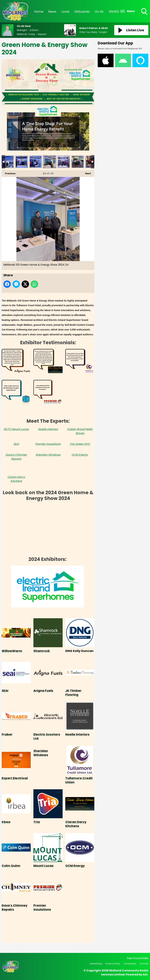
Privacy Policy (113, 964)
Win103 (114, 12)
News (52, 12)
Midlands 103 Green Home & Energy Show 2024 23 (36, 162)
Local (65, 12)
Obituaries (82, 12)
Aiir (145, 975)
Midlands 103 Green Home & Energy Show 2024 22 (22, 162)
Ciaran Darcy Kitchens (16, 479)
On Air (99, 12)
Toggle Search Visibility (145, 12)
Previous (9, 173)
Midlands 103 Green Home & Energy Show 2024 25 (64, 162)
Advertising (96, 964)
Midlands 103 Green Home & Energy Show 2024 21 (8, 162)
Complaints (130, 964)
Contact (144, 964)
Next (86, 173)
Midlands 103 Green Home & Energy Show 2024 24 (50, 162)
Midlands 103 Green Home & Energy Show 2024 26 (78, 162)
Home (39, 12)
